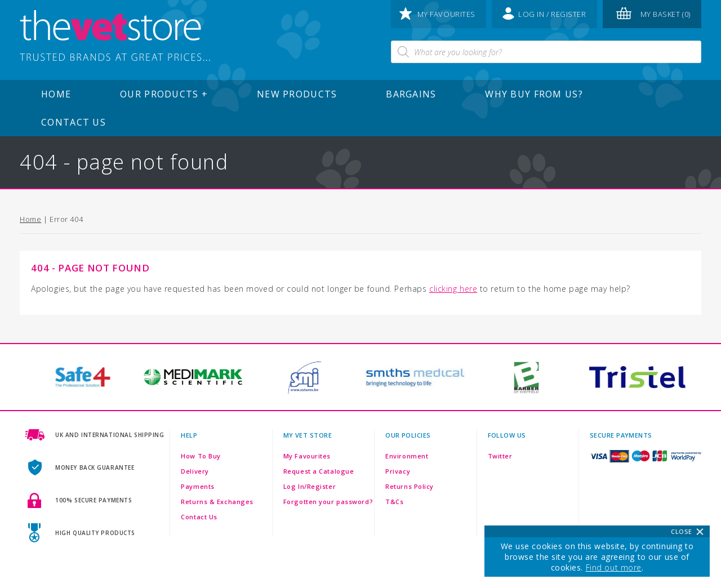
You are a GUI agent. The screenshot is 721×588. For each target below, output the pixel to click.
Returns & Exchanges (217, 502)
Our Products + (164, 94)
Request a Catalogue (319, 471)
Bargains (411, 94)
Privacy (398, 471)
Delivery (195, 471)
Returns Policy (410, 486)
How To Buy (201, 456)
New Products (297, 94)
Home (56, 94)
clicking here (453, 289)
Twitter (500, 456)
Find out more (614, 567)
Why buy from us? (534, 94)
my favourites (437, 14)
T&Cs (394, 502)
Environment (407, 456)
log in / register (544, 14)
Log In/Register (310, 486)
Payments (197, 486)
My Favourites (307, 456)
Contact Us (74, 122)
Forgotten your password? (328, 502)
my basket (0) (653, 13)
